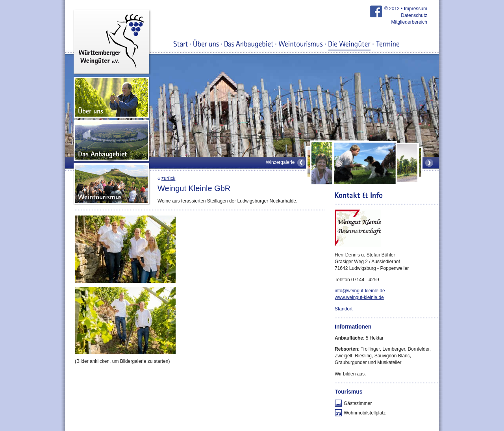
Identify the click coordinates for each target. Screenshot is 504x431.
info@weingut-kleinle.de (360, 291)
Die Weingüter (349, 45)
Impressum (416, 9)
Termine (388, 45)
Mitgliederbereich (409, 22)
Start (181, 45)
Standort (344, 309)
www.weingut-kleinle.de (359, 297)
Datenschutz (414, 15)
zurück (168, 178)
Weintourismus (301, 45)
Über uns (206, 45)
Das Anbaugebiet (249, 45)
